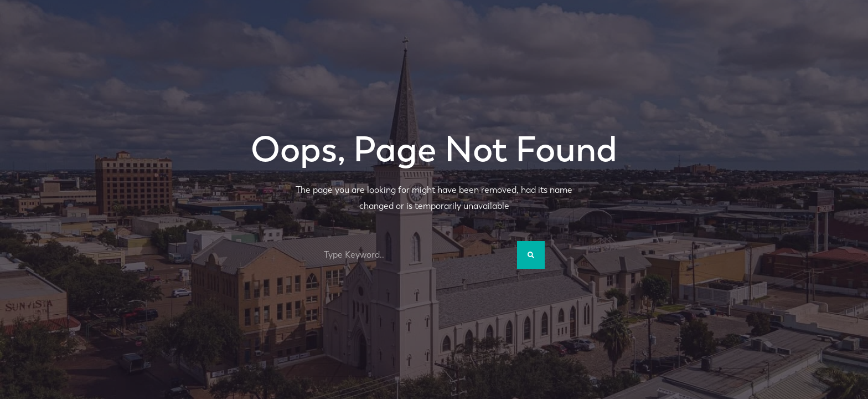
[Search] (531, 255)
